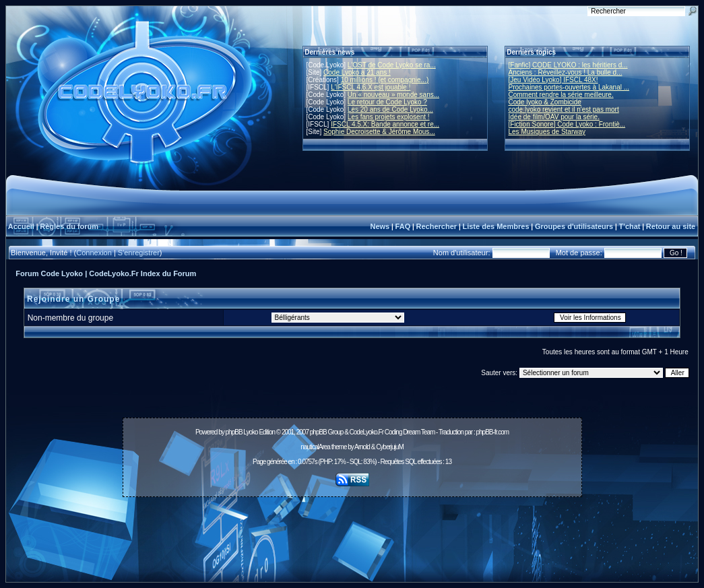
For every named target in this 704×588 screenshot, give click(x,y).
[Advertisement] (352, 532)
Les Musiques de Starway (547, 132)
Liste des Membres (495, 226)
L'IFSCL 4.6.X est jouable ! (371, 87)
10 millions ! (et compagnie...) (385, 80)
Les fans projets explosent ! (389, 117)
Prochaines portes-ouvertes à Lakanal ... (569, 87)
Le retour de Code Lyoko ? (387, 102)
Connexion (94, 253)
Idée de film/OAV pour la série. (554, 117)
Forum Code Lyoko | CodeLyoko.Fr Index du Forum (106, 273)
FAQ (403, 226)
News (380, 226)
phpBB (234, 432)
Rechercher (437, 226)
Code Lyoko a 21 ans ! (357, 72)
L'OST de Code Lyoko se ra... (392, 65)
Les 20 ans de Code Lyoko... (390, 109)
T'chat (630, 226)
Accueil (21, 226)
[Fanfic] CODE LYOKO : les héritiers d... (568, 65)
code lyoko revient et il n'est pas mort (564, 109)
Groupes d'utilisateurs (574, 226)
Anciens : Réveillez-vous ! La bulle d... (566, 72)
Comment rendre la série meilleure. (561, 95)
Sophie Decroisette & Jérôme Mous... (379, 132)
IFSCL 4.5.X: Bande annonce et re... (385, 124)
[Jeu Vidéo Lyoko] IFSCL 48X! (553, 80)
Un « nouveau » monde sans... (393, 95)
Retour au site (671, 226)
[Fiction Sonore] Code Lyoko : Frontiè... (567, 124)
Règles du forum (69, 226)
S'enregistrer (139, 253)
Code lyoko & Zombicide (545, 102)
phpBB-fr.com (492, 432)
